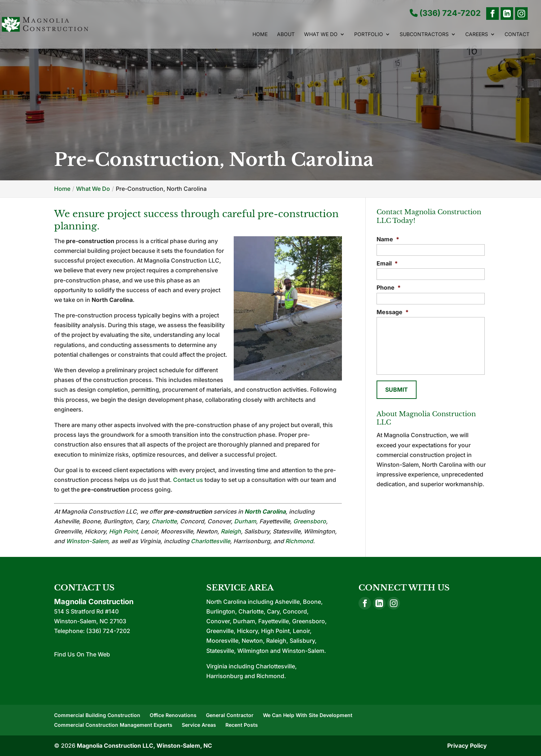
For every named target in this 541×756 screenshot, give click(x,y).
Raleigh (231, 531)
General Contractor (230, 715)
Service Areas (199, 725)
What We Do (321, 34)
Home (260, 34)
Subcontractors (424, 34)
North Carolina (265, 511)
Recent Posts (242, 725)
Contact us (188, 480)
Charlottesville (210, 541)
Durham (245, 521)
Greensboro (310, 521)
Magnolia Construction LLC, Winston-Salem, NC (144, 746)
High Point (123, 531)
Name (388, 239)
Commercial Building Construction (97, 715)
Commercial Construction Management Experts (113, 725)
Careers (477, 34)
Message (393, 312)
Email (387, 263)
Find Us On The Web (82, 654)
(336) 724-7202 (445, 13)
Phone (389, 287)
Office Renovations (173, 715)
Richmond (299, 541)
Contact (517, 34)
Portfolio (369, 34)
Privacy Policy (467, 746)
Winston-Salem (87, 541)
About (286, 34)
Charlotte (164, 521)
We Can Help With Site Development (308, 715)
